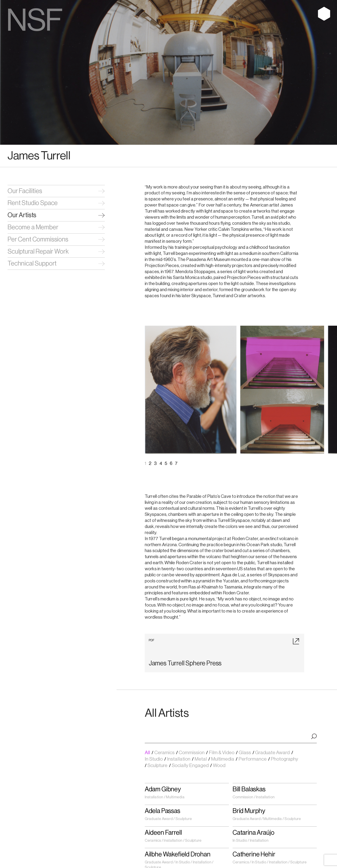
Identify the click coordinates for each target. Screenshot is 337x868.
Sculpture (158, 765)
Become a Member (33, 227)
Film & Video (222, 753)
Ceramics (165, 753)
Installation (179, 759)
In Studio (154, 759)
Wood (220, 765)
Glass (245, 753)
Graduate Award (273, 753)
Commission (192, 753)
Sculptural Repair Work (38, 252)
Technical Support (32, 264)
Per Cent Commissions (38, 239)
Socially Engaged (191, 765)
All (148, 753)
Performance (253, 759)
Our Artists (22, 215)
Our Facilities (25, 191)
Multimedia (223, 759)
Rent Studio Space (33, 203)
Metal (201, 759)
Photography (285, 759)
